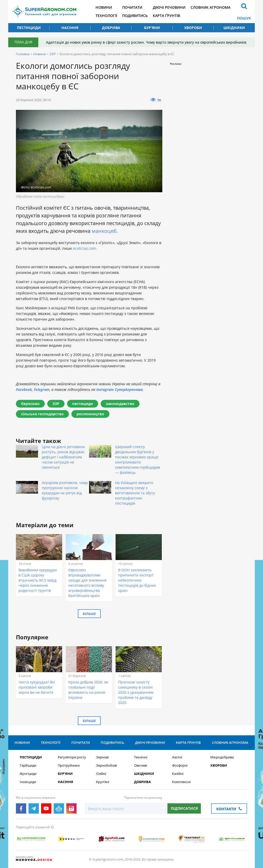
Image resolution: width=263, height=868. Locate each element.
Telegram (42, 389)
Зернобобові (106, 765)
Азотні (177, 757)
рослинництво (90, 414)
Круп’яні (103, 782)
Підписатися (184, 808)
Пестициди (29, 28)
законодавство (120, 404)
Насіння (70, 28)
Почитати (132, 7)
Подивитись (135, 16)
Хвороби (193, 28)
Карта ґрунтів (166, 16)
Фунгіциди (28, 774)
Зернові (102, 757)
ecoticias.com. (85, 248)
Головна (23, 54)
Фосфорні (180, 765)
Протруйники (69, 765)
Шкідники (234, 28)
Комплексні (181, 782)
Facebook (24, 389)
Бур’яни (152, 28)
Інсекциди (28, 782)
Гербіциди (28, 765)
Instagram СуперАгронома (119, 389)
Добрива (111, 28)
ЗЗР (53, 54)
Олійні (101, 774)
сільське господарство (42, 414)
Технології (106, 16)
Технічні (141, 757)
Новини (104, 7)
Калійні (178, 774)
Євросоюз (30, 404)
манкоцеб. (105, 231)
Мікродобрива (222, 757)
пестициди (83, 404)
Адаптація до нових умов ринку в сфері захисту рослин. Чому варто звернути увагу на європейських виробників (146, 42)
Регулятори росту (72, 757)
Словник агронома (210, 7)
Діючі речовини (169, 7)
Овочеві (140, 765)
